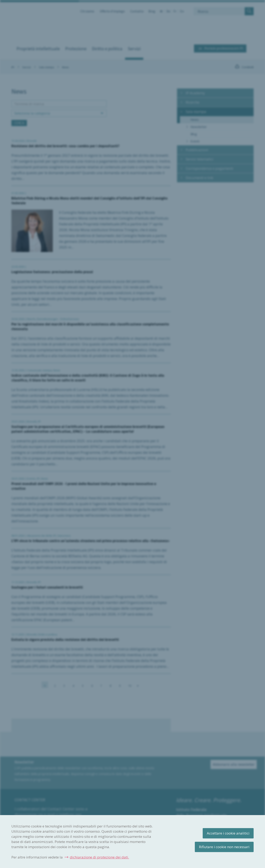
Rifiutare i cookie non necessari (224, 847)
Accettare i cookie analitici (228, 833)
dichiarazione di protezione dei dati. (99, 857)
